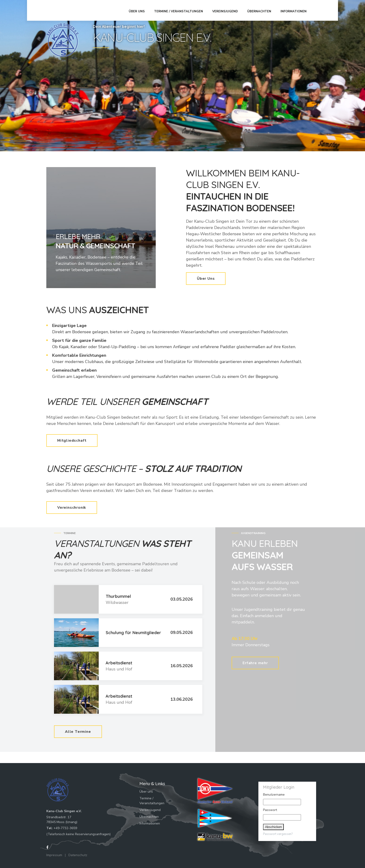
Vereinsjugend (227, 10)
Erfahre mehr (255, 661)
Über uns (138, 10)
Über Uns (206, 279)
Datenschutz (78, 855)
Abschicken (273, 827)
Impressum (54, 855)
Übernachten (261, 10)
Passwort (270, 810)
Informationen (295, 10)
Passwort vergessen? (278, 834)
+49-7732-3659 (65, 828)
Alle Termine (78, 732)
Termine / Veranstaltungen (180, 10)
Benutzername (274, 795)
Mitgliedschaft (72, 441)
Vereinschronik (72, 508)
